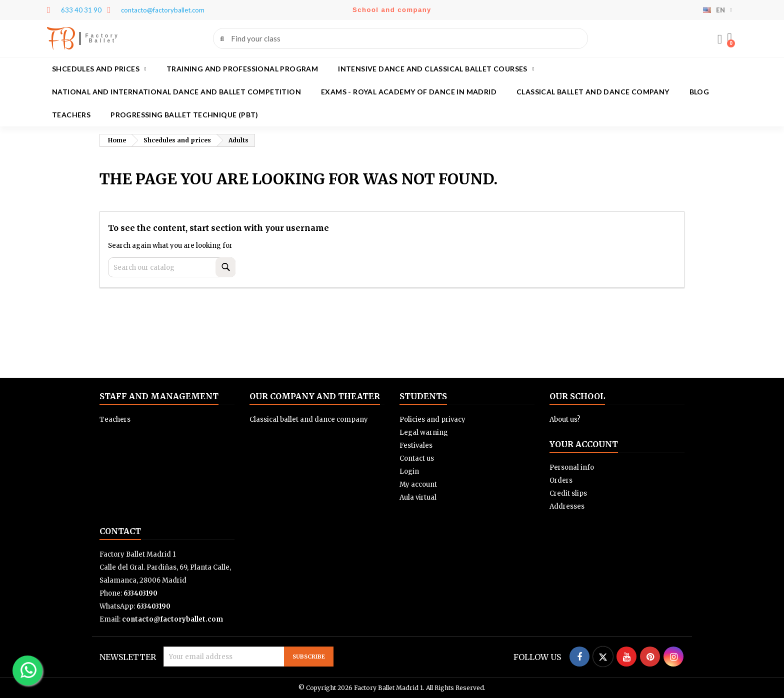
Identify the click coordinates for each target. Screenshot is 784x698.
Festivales (416, 445)
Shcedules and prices (99, 69)
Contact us (417, 458)
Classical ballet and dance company (593, 92)
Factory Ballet (103, 38)
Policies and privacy (432, 419)
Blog (699, 92)
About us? (565, 419)
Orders (561, 480)
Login (409, 471)
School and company (392, 10)
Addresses (567, 506)
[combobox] (401, 38)
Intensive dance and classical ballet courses (436, 69)
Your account (584, 444)
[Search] (172, 267)
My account (418, 484)
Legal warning (424, 432)
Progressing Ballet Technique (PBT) (184, 115)
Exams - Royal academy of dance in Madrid (409, 92)
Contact (120, 531)
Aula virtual (418, 497)
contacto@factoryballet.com (172, 619)
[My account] (719, 39)
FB (61, 38)
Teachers (71, 115)
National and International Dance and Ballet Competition (176, 92)
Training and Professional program (242, 69)
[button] (729, 38)
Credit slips (568, 493)
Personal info (572, 467)
